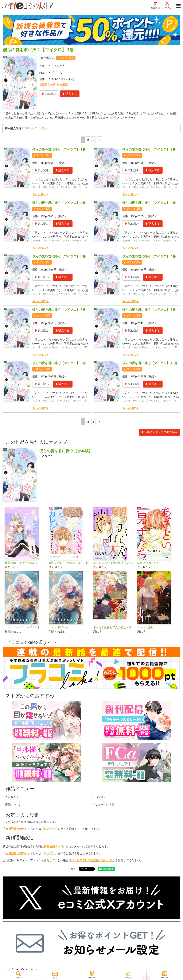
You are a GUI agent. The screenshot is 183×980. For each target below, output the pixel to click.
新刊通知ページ (53, 847)
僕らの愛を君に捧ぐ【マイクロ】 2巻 (149, 150)
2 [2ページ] (88, 140)
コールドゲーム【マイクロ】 (23, 628)
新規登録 (155, 6)
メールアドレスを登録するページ (92, 861)
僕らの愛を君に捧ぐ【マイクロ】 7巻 (59, 310)
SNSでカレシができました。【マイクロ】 (69, 563)
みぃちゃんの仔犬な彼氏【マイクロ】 (114, 563)
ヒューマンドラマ (106, 805)
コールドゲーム (59, 628)
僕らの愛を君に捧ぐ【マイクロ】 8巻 (149, 310)
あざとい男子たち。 (150, 563)
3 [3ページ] (94, 140)
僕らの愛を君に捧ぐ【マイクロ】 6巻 (149, 256)
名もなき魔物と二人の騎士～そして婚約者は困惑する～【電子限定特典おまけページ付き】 (114, 628)
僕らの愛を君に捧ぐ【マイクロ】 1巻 (59, 150)
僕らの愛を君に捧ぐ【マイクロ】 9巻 (59, 363)
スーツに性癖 (145, 628)
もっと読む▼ (40, 195)
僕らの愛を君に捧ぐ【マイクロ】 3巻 (59, 203)
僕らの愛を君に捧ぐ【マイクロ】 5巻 (59, 256)
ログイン (167, 6)
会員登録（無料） (16, 829)
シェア (72, 869)
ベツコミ (57, 72)
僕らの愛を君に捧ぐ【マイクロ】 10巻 (150, 363)
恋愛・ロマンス (15, 805)
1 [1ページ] (83, 140)
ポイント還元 (67, 58)
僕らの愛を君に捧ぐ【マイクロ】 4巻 (149, 203)
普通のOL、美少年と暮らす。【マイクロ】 (25, 563)
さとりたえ (58, 66)
